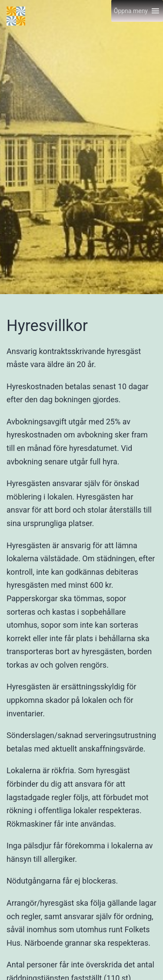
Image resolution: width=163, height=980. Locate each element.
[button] (131, 11)
